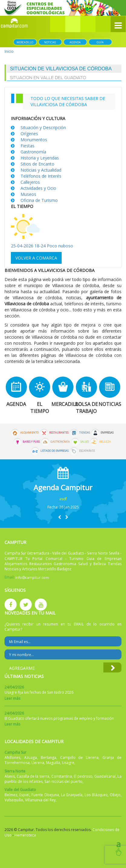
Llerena (38, 763)
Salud (85, 442)
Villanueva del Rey (40, 800)
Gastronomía (33, 152)
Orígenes (29, 134)
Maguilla (53, 763)
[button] (73, 24)
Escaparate (87, 451)
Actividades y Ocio (38, 188)
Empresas (107, 433)
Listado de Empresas (55, 451)
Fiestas (27, 146)
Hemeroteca (25, 835)
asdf (63, 499)
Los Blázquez (96, 795)
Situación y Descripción (43, 127)
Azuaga (31, 757)
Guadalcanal (105, 776)
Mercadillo (25, 42)
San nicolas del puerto (63, 781)
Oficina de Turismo (39, 200)
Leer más (12, 698)
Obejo (115, 795)
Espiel (24, 795)
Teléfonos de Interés (41, 176)
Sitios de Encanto (37, 164)
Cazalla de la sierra (33, 776)
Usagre (68, 763)
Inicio (9, 51)
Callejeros (30, 182)
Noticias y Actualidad (41, 170)
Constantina (62, 776)
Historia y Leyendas (40, 158)
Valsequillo (14, 800)
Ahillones (12, 757)
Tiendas (85, 433)
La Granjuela (72, 795)
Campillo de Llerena (79, 757)
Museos (28, 194)
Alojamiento (29, 433)
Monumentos (34, 140)
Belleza (105, 442)
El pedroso (83, 776)
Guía (100, 42)
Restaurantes (59, 433)
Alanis (10, 776)
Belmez (11, 795)
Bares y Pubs (31, 442)
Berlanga (48, 757)
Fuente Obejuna (45, 795)
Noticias (50, 42)
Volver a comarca (36, 258)
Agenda (75, 42)
